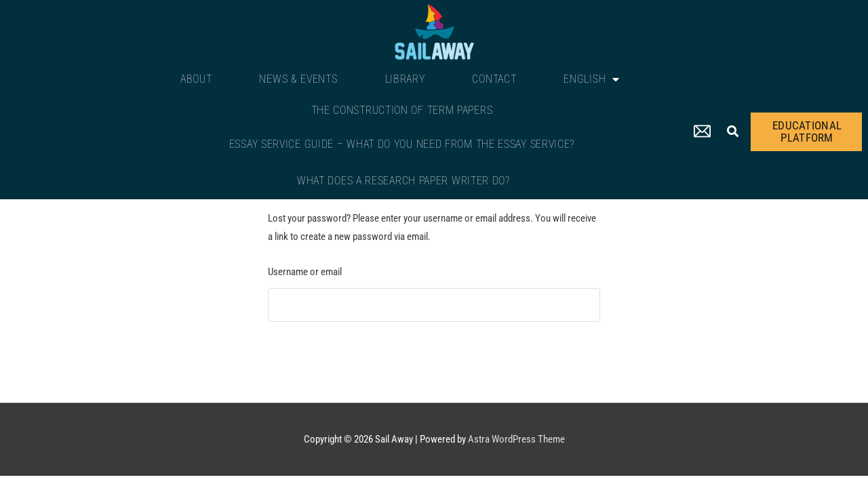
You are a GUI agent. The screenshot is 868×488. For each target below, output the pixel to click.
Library (405, 79)
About (196, 79)
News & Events (298, 79)
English (592, 79)
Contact (494, 79)
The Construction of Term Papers (402, 110)
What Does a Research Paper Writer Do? (403, 181)
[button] (733, 132)
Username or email (305, 272)
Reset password (314, 357)
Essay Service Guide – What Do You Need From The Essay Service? (402, 144)
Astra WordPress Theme (516, 439)
